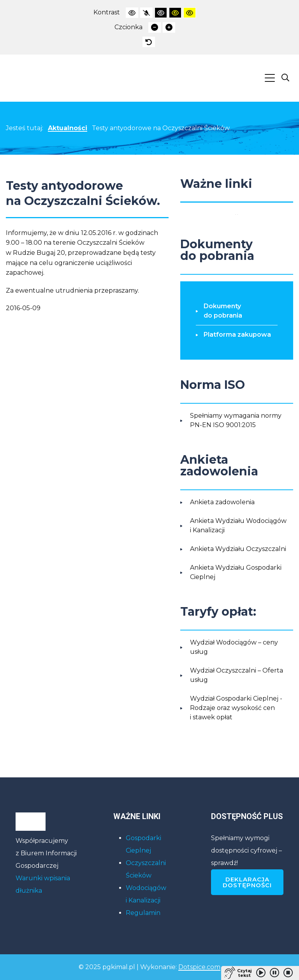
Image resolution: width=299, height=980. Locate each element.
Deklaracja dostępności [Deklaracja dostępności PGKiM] (247, 882)
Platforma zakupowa (237, 335)
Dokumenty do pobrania (223, 311)
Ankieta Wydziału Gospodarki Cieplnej (236, 572)
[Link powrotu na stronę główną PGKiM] (32, 78)
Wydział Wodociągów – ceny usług (234, 647)
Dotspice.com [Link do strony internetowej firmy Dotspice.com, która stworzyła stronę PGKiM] (199, 967)
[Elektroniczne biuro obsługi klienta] (238, 214)
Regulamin (143, 913)
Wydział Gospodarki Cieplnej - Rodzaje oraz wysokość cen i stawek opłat (236, 708)
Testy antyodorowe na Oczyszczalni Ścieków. (161, 128)
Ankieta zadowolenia (222, 502)
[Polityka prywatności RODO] (236, 214)
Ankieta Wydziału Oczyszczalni (238, 549)
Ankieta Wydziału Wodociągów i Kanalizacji (238, 525)
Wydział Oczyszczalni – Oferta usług (237, 675)
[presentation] (132, 13)
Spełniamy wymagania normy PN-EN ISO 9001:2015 (236, 420)
